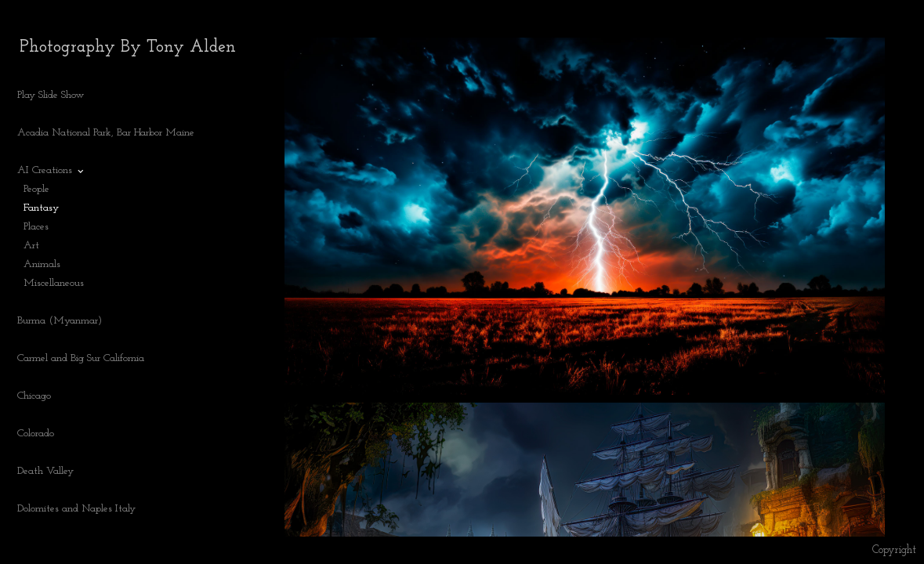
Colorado (43, 434)
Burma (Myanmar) (60, 321)
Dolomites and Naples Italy (76, 509)
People (36, 189)
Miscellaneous (54, 283)
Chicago (34, 396)
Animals (42, 264)
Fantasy (41, 208)
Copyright (894, 550)
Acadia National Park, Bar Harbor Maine (106, 133)
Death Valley (45, 471)
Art (31, 246)
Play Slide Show (51, 95)
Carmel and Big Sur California (81, 358)
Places (36, 227)
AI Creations (52, 171)
